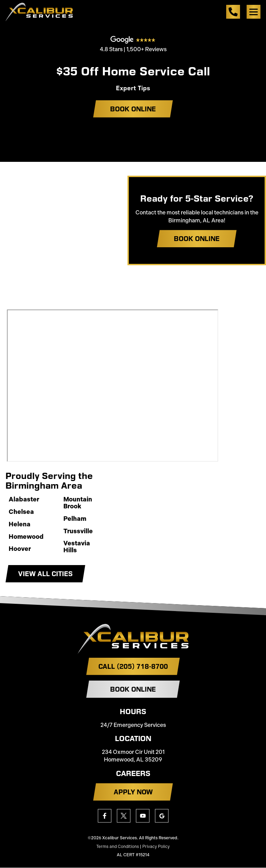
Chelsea (21, 512)
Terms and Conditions (118, 847)
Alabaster (24, 500)
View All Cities (45, 574)
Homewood (26, 537)
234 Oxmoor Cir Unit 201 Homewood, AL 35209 (133, 756)
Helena (20, 525)
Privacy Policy (156, 847)
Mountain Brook (78, 503)
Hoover (20, 549)
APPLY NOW (133, 792)
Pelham (75, 519)
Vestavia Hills (77, 547)
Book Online (133, 109)
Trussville (78, 532)
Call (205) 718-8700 (133, 666)
